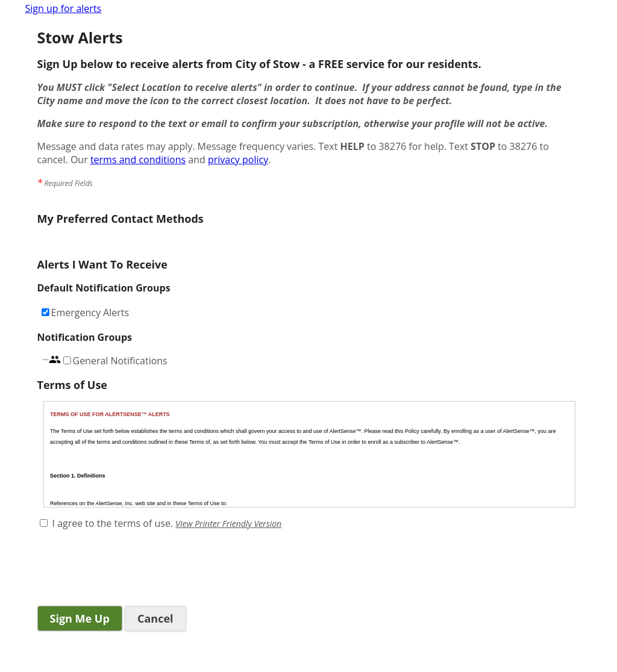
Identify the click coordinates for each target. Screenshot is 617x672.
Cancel (155, 618)
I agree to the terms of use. (113, 523)
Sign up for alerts (64, 8)
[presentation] (129, 569)
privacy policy (238, 160)
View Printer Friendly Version (228, 524)
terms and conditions (138, 160)
